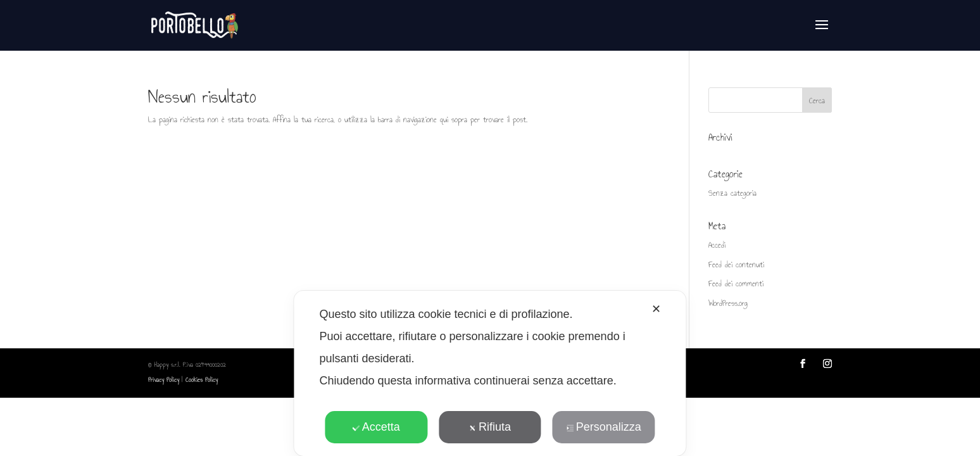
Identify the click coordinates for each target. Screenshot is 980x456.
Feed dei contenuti (736, 265)
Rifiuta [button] (490, 427)
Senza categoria (732, 193)
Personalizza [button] (604, 427)
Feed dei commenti (736, 284)
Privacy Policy (164, 380)
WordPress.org (728, 303)
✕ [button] (656, 309)
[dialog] (490, 373)
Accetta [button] (376, 427)
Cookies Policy (202, 380)
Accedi (717, 245)
